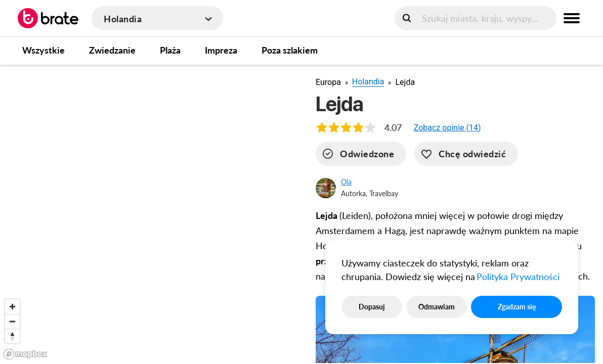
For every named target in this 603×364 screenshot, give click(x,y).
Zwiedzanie (112, 50)
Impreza (221, 50)
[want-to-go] (466, 154)
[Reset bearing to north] (12, 336)
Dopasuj (372, 307)
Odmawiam (437, 307)
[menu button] (572, 18)
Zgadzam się (517, 307)
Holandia (368, 82)
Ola (346, 182)
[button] (447, 128)
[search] (476, 18)
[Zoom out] (12, 321)
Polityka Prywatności (518, 277)
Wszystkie (44, 50)
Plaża (170, 50)
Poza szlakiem (290, 50)
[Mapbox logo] (25, 354)
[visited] (361, 154)
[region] (150, 214)
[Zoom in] (12, 307)
